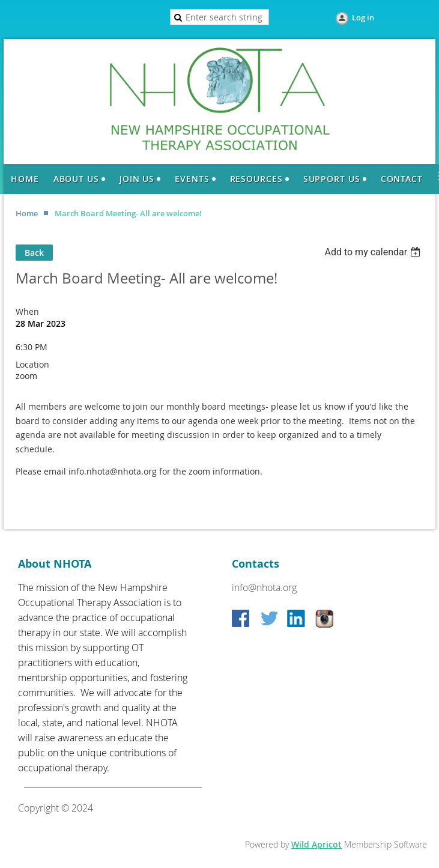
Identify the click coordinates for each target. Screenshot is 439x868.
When (27, 311)
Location (32, 364)
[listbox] (374, 252)
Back (34, 253)
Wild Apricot (316, 844)
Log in (363, 17)
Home (27, 213)
